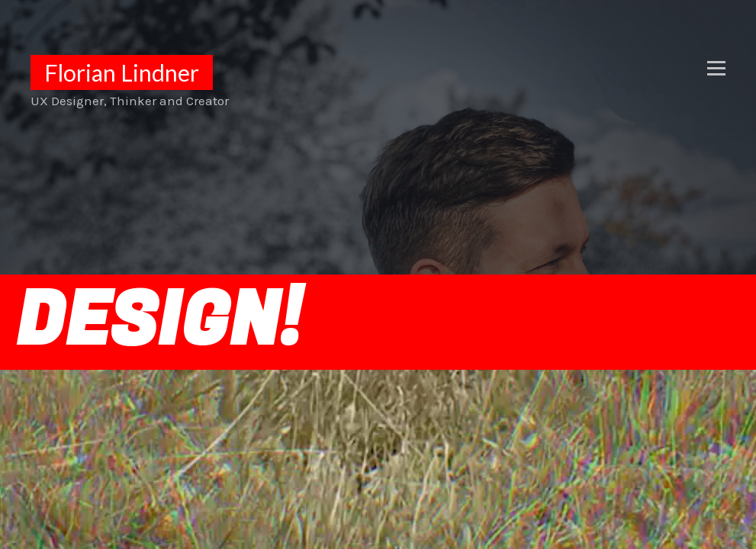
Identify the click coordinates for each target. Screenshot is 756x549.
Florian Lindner (122, 72)
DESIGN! (158, 322)
